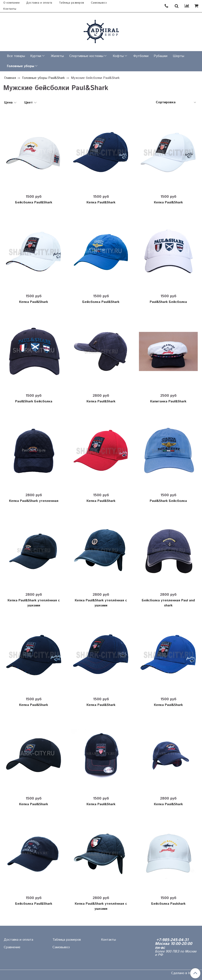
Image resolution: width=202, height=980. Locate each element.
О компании (11, 3)
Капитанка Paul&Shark (168, 401)
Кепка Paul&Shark (101, 202)
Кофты (118, 56)
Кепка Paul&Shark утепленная (34, 501)
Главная (10, 78)
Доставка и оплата (39, 3)
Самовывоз (99, 3)
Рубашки (161, 56)
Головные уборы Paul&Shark (43, 78)
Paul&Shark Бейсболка (168, 302)
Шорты (178, 56)
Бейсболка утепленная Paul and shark (168, 603)
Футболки (141, 56)
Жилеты (57, 56)
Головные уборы (21, 66)
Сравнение (12, 947)
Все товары (16, 56)
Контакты (10, 9)
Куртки (36, 56)
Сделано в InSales (185, 973)
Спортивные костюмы (86, 56)
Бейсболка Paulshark (168, 904)
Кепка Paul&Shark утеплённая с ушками (34, 603)
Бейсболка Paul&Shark (34, 202)
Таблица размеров (72, 3)
